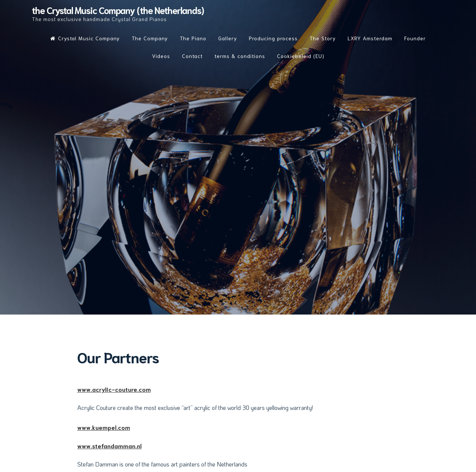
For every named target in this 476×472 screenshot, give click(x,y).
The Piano (193, 38)
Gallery (228, 38)
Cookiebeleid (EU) (301, 56)
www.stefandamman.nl (109, 446)
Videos (161, 56)
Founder (415, 38)
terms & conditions (240, 56)
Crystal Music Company (85, 38)
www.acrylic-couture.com (114, 389)
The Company (150, 38)
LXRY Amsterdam (370, 38)
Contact (192, 56)
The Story (323, 38)
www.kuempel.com (104, 427)
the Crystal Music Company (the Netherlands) (118, 10)
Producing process (273, 38)
